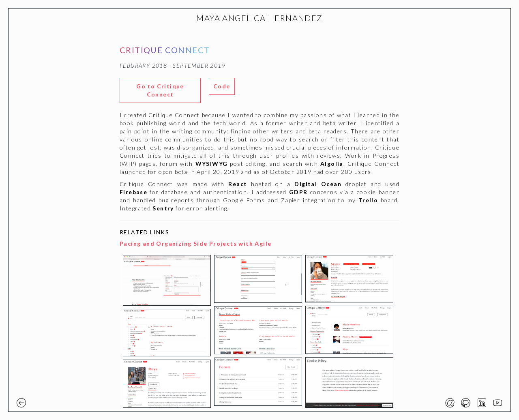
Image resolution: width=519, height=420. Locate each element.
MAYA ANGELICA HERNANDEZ (259, 18)
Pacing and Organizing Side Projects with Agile (195, 243)
